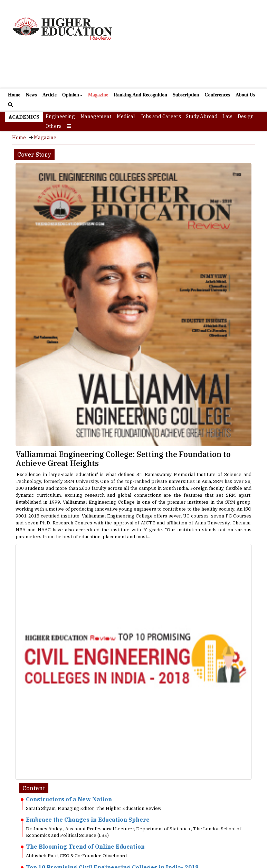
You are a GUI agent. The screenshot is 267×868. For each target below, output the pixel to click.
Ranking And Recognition (140, 95)
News (31, 95)
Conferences (217, 95)
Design (246, 116)
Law (227, 116)
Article (50, 95)
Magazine (98, 95)
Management (96, 116)
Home (14, 95)
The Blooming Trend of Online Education (85, 847)
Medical (126, 116)
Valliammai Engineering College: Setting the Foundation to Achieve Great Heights (123, 459)
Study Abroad (202, 116)
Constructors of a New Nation (69, 799)
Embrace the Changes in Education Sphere (88, 820)
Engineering (60, 116)
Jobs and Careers (161, 116)
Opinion (72, 95)
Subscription (186, 95)
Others (54, 126)
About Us (245, 95)
